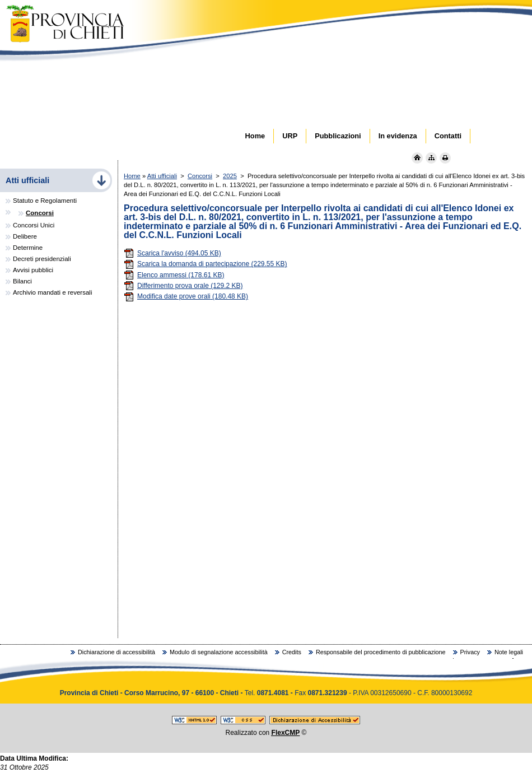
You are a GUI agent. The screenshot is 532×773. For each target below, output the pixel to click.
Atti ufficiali (162, 176)
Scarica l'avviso (172, 253)
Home (132, 176)
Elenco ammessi (174, 275)
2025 (230, 176)
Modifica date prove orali (186, 296)
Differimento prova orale (183, 286)
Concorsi (200, 176)
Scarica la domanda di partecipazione (206, 264)
